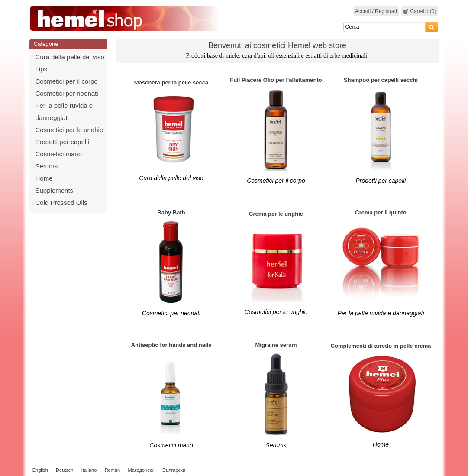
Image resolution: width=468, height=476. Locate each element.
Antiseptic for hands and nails (171, 345)
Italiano (89, 470)
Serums (47, 166)
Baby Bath (171, 212)
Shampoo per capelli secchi (381, 80)
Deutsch (65, 470)
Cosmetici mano (59, 154)
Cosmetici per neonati (67, 93)
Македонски (141, 470)
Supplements (55, 190)
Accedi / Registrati (376, 11)
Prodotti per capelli (62, 142)
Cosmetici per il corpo (67, 81)
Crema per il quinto (381, 212)
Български (174, 470)
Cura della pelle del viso (70, 57)
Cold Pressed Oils (61, 202)
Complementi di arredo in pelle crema (381, 346)
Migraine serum (276, 345)
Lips (42, 69)
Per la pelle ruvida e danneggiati (381, 313)
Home (44, 178)
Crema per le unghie (276, 214)
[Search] (384, 27)
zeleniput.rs (427, 470)
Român (112, 470)
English (40, 470)
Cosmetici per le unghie (69, 130)
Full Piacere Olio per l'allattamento (276, 80)
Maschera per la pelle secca (171, 83)
